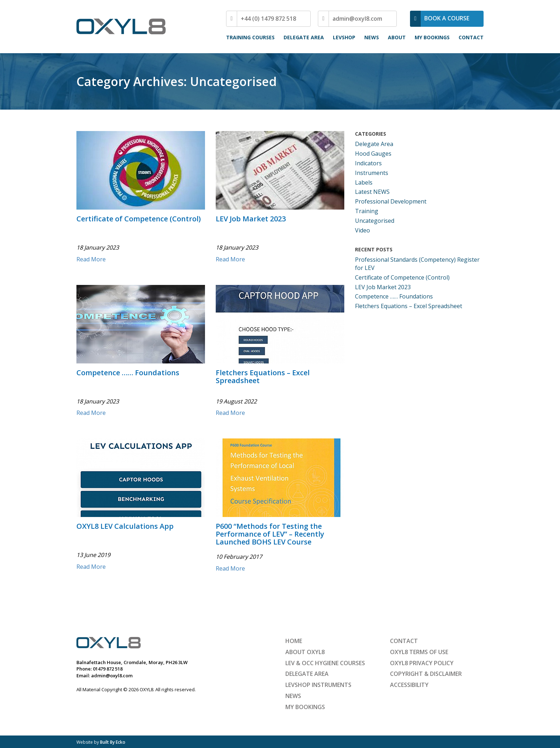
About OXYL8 (305, 652)
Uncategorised (375, 221)
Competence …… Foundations (128, 373)
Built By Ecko (113, 742)
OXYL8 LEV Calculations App (125, 527)
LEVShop (344, 37)
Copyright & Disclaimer (426, 674)
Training (367, 211)
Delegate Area (304, 37)
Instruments (372, 173)
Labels (364, 182)
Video (362, 230)
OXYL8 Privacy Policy (422, 663)
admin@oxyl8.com (357, 19)
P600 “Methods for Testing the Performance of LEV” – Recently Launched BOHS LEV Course (270, 534)
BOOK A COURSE (447, 18)
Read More (91, 259)
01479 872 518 (108, 669)
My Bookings (432, 37)
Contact (471, 37)
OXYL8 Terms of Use (419, 652)
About (397, 37)
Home (294, 641)
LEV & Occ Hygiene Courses (325, 663)
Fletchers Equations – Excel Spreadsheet (263, 377)
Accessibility (409, 685)
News (372, 37)
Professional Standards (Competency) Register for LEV (417, 264)
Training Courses (250, 37)
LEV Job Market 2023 (251, 219)
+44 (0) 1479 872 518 (268, 19)
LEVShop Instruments (318, 685)
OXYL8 (121, 26)
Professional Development (391, 201)
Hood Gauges (373, 154)
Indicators (368, 163)
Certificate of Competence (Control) (139, 219)
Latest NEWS (372, 192)
